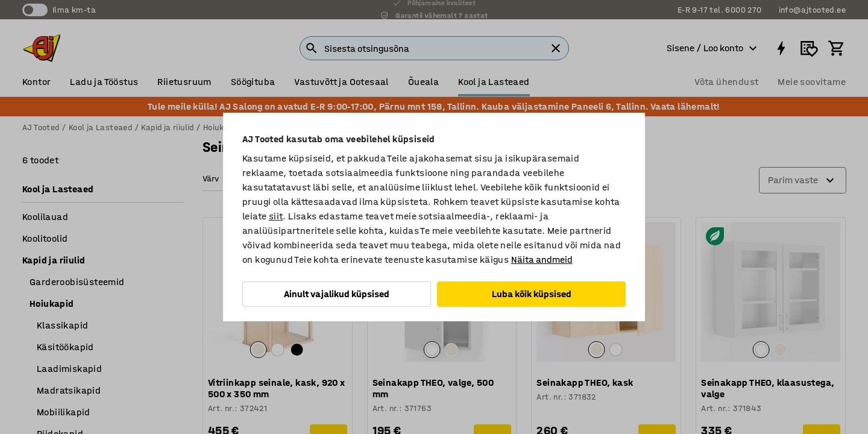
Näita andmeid (542, 259)
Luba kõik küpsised (532, 294)
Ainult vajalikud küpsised (337, 294)
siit (276, 216)
